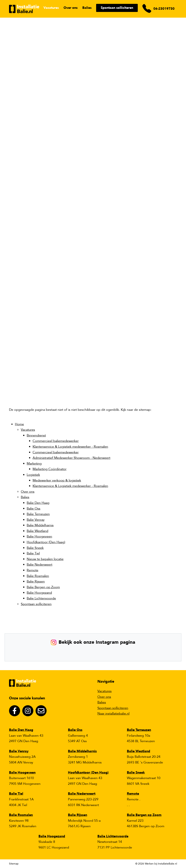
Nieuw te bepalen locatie (45, 559)
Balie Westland (37, 531)
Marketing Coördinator (50, 469)
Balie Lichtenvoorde (41, 598)
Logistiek (33, 475)
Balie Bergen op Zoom (43, 587)
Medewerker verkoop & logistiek (57, 480)
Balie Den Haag (38, 503)
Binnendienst (36, 435)
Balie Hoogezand (39, 593)
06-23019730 (164, 9)
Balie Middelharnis (40, 525)
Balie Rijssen (36, 582)
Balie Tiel (33, 553)
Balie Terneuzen (38, 514)
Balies (87, 8)
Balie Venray (36, 520)
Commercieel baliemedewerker (56, 441)
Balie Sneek (35, 548)
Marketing (34, 464)
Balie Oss (34, 509)
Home (19, 424)
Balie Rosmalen (38, 576)
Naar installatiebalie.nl (113, 714)
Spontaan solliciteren (117, 8)
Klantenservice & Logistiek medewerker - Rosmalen (70, 447)
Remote (33, 570)
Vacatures (51, 8)
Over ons (71, 8)
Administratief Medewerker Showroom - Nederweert (71, 458)
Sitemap (14, 864)
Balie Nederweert (40, 565)
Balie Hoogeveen (39, 537)
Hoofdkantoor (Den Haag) (46, 542)
